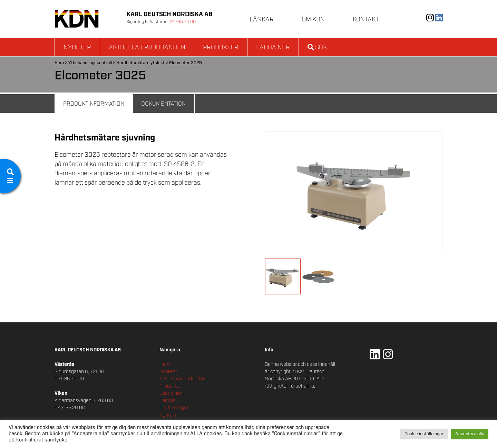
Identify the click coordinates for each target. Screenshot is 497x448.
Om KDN (313, 20)
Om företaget (174, 408)
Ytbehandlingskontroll (90, 63)
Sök (317, 48)
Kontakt (366, 20)
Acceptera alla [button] (470, 434)
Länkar (262, 20)
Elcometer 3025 (186, 63)
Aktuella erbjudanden (147, 48)
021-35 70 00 (182, 22)
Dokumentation (163, 104)
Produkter (221, 48)
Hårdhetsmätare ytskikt (140, 63)
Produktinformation (94, 104)
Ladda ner (273, 48)
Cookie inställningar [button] (424, 434)
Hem (59, 63)
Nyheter (77, 48)
